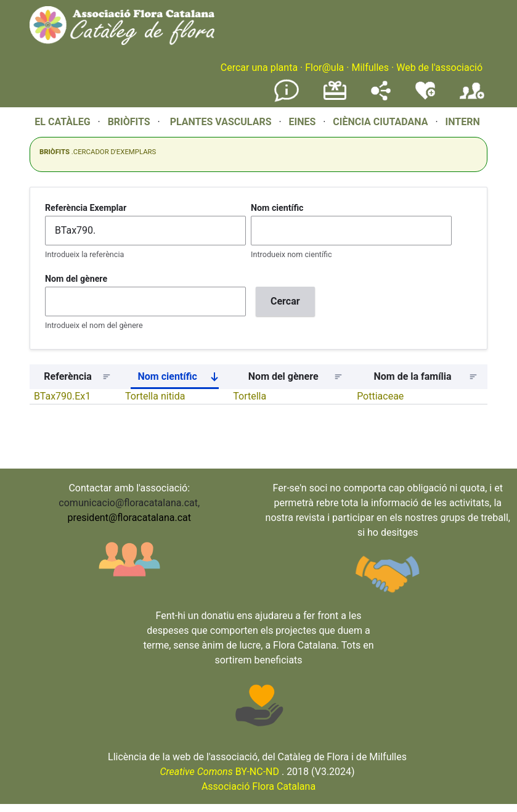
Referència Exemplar (86, 208)
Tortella (250, 396)
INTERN (462, 122)
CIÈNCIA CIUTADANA (380, 122)
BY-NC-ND (219, 772)
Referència (68, 376)
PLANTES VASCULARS (221, 122)
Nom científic (277, 208)
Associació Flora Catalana (258, 786)
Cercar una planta (259, 68)
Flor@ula (324, 68)
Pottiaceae (380, 396)
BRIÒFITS (130, 122)
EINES (302, 122)
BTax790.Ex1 (62, 396)
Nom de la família (413, 376)
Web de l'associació (439, 68)
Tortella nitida (155, 396)
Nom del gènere (76, 279)
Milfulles (370, 68)
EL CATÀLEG (62, 122)
